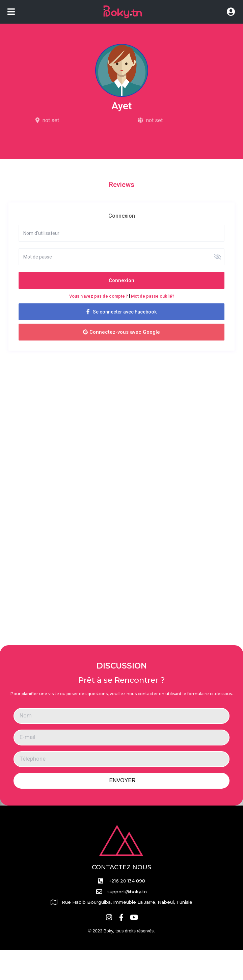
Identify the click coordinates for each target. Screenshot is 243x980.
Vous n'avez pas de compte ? (99, 296)
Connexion (122, 280)
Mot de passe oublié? (153, 296)
